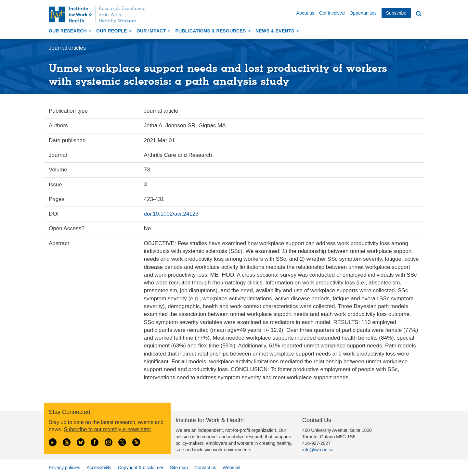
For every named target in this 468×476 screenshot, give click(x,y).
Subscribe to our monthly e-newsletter (107, 429)
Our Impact (154, 31)
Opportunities (363, 13)
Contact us (205, 468)
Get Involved (332, 13)
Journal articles (67, 48)
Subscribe (396, 13)
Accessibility (99, 468)
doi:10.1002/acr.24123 (171, 214)
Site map (179, 468)
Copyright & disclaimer (141, 468)
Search (419, 14)
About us (305, 13)
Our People (114, 31)
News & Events (277, 31)
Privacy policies (64, 468)
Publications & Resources (213, 31)
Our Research (70, 31)
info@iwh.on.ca (318, 450)
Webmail (231, 468)
